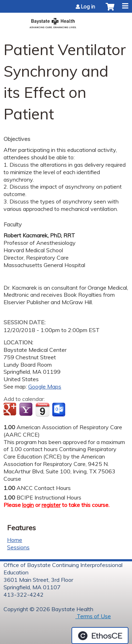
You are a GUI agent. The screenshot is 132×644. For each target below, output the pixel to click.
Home (15, 540)
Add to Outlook (59, 410)
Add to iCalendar (42, 409)
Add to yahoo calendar (27, 410)
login (28, 505)
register (51, 505)
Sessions (18, 547)
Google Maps (45, 386)
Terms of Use (93, 616)
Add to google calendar (11, 410)
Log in (88, 7)
